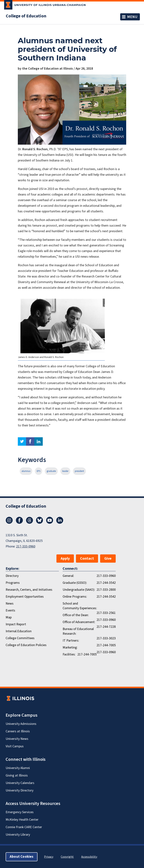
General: (68, 576)
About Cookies (22, 857)
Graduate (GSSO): (75, 583)
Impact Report (16, 624)
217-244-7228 (106, 627)
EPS (39, 471)
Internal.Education (19, 631)
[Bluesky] (40, 523)
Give (108, 559)
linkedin (39, 441)
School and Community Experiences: (80, 606)
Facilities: (69, 654)
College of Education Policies (26, 645)
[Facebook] (19, 523)
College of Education (26, 16)
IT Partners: (71, 641)
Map (9, 617)
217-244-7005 (106, 645)
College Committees (20, 638)
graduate (51, 471)
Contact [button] (87, 559)
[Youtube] (50, 523)
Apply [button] (65, 559)
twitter (22, 441)
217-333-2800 (106, 590)
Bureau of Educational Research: (78, 631)
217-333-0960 (26, 546)
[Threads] (29, 523)
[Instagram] (9, 523)
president (79, 471)
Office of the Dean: (76, 615)
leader (65, 471)
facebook (30, 441)
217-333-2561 (106, 613)
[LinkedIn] (60, 523)
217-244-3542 (106, 583)
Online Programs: (75, 597)
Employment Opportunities (25, 597)
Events (10, 610)
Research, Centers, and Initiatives (29, 590)
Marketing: (70, 647)
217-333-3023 (106, 638)
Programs (13, 583)
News (10, 604)
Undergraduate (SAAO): (79, 590)
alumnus (26, 471)
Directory (12, 576)
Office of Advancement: (79, 622)
